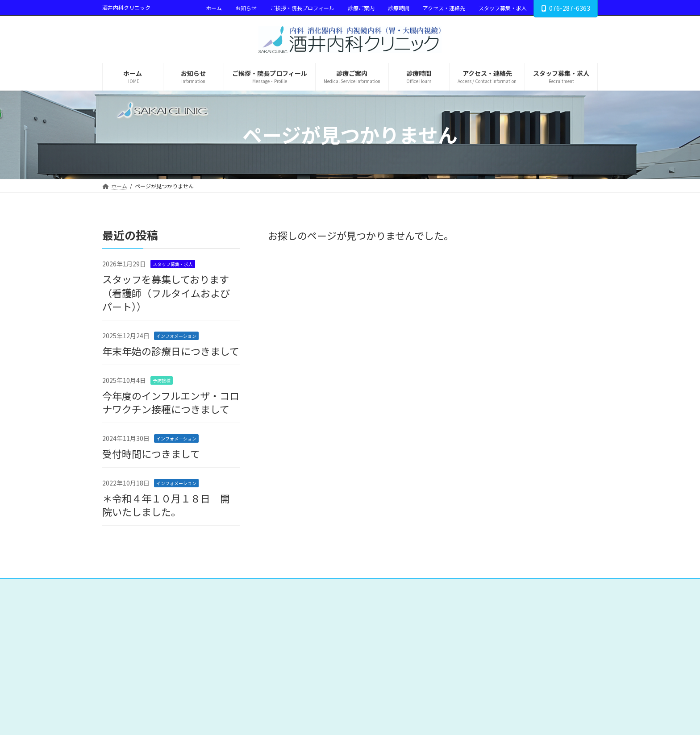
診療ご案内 (361, 8)
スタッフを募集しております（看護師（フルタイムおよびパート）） (166, 292)
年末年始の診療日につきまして (171, 351)
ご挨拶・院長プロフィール (302, 8)
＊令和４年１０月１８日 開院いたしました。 (166, 505)
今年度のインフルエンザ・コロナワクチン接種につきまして (171, 402)
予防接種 (162, 380)
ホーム (214, 8)
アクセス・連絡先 (444, 8)
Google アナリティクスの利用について (519, 587)
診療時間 (399, 8)
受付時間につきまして (151, 453)
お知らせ (246, 8)
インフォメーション (176, 336)
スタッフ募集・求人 (503, 8)
